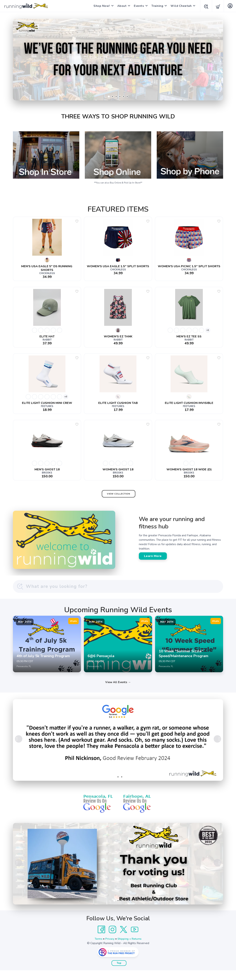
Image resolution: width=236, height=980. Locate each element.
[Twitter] (124, 939)
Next (217, 59)
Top (119, 973)
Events (138, 6)
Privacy (109, 949)
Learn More (153, 556)
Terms (97, 949)
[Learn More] (118, 873)
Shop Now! (101, 6)
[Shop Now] (118, 60)
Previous (19, 59)
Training (156, 6)
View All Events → (118, 692)
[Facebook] (101, 939)
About (121, 6)
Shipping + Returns (130, 949)
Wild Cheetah (180, 6)
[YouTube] (135, 939)
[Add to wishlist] (77, 221)
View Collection (119, 494)
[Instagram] (112, 939)
